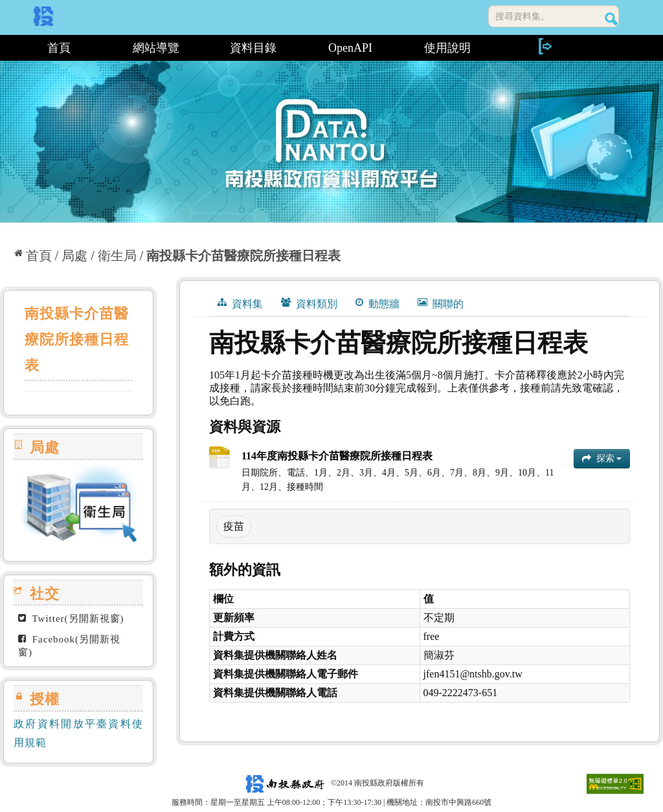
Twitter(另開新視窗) (71, 619)
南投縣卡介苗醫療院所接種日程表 (243, 256)
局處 (74, 256)
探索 (602, 458)
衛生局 (117, 256)
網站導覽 (156, 48)
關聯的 (441, 303)
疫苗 (234, 526)
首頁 (59, 48)
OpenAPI (350, 48)
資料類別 (309, 303)
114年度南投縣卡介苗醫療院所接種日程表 (337, 456)
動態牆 (377, 303)
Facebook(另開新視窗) (69, 646)
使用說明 (447, 48)
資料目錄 (253, 48)
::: (5, 48)
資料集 (240, 303)
